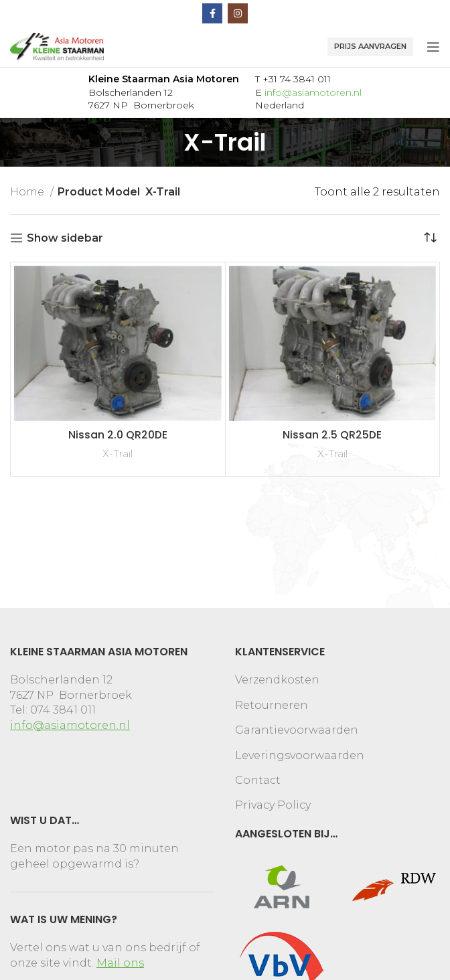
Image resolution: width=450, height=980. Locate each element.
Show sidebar (65, 238)
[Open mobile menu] (433, 47)
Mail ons (120, 963)
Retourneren (272, 705)
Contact (258, 780)
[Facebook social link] (212, 13)
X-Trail (118, 454)
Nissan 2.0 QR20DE (118, 435)
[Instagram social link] (238, 13)
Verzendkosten (277, 680)
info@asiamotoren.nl (313, 92)
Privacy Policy (273, 805)
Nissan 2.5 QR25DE (332, 435)
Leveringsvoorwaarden (300, 755)
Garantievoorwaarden (297, 730)
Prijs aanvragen (370, 46)
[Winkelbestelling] (430, 238)
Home (28, 192)
